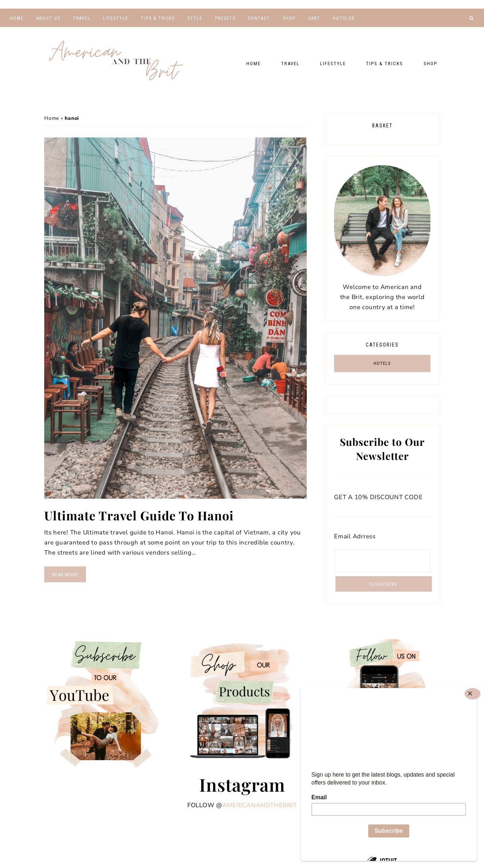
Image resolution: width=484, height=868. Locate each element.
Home (52, 118)
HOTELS (382, 363)
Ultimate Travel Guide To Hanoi (139, 515)
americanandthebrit (260, 805)
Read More (65, 575)
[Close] (472, 693)
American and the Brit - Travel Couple (116, 61)
